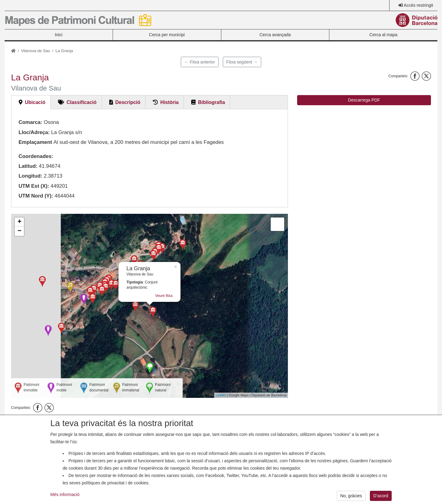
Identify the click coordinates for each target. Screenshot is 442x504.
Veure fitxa (164, 296)
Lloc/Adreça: (34, 132)
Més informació (65, 499)
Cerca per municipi (167, 35)
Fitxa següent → (242, 62)
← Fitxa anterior (200, 62)
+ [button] (19, 222)
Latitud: (28, 166)
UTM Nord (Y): (36, 196)
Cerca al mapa (384, 35)
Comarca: (30, 122)
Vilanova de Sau (36, 51)
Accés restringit (418, 5)
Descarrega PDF (364, 100)
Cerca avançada (275, 35)
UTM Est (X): (34, 186)
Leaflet (221, 395)
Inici (58, 35)
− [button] (19, 231)
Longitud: (30, 176)
